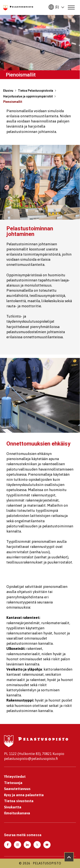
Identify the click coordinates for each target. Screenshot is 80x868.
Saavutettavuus (17, 789)
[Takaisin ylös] (69, 857)
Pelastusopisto (47, 863)
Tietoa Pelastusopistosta (36, 91)
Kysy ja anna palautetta (24, 795)
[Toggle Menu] (71, 7)
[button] (56, 7)
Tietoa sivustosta (19, 801)
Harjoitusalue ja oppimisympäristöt (28, 96)
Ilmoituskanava (17, 813)
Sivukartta (13, 807)
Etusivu (8, 91)
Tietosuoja (13, 783)
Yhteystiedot (15, 777)
